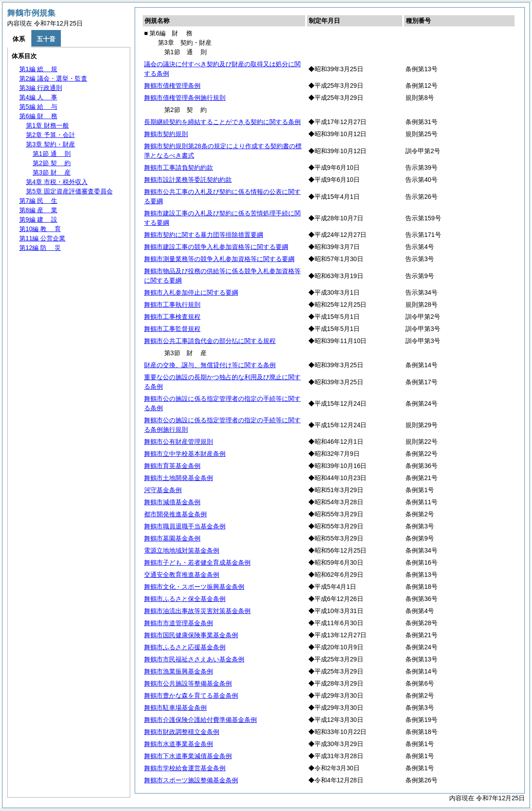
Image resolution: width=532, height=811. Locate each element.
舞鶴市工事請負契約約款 (179, 167)
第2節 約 (52, 163)
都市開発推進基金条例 (175, 514)
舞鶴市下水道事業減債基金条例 (188, 756)
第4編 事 (38, 97)
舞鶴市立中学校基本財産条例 (185, 454)
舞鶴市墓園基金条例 (172, 538)
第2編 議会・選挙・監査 (53, 78)
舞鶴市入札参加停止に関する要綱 (191, 292)
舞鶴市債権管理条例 (172, 86)
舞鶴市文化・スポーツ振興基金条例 (194, 587)
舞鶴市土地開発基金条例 (179, 478)
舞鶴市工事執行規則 (172, 305)
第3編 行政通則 (41, 88)
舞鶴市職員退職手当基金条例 (185, 526)
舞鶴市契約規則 (166, 134)
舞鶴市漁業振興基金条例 (179, 671)
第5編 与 (38, 107)
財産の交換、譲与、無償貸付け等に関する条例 (210, 365)
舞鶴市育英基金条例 (172, 466)
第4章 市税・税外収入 (57, 182)
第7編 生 (38, 201)
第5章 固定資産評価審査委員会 (69, 191)
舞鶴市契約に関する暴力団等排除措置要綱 (204, 235)
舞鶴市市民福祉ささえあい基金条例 (194, 659)
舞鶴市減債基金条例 (172, 502)
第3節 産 (52, 172)
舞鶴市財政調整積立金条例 (182, 732)
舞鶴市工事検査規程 (172, 317)
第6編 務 (38, 116)
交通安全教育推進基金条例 (182, 575)
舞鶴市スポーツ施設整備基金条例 (191, 780)
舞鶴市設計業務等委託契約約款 (188, 180)
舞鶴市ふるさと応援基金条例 (185, 647)
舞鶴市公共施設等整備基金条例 (188, 683)
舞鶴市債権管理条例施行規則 (185, 98)
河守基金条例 (163, 490)
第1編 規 (38, 69)
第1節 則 (52, 154)
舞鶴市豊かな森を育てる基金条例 (191, 695)
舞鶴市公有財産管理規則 (179, 442)
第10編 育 (40, 229)
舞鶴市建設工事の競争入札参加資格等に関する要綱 (216, 247)
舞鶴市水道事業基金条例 (179, 744)
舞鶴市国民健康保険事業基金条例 (191, 635)
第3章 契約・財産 (51, 144)
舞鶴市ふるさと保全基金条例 (185, 599)
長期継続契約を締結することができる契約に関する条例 (222, 122)
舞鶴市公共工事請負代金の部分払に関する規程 (210, 341)
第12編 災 (40, 248)
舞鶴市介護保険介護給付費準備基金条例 (200, 720)
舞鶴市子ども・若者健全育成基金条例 (197, 562)
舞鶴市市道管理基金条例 (179, 623)
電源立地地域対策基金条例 (182, 550)
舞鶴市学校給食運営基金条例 (185, 768)
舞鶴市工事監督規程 (172, 329)
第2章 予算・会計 (51, 135)
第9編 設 (38, 219)
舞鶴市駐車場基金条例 (175, 708)
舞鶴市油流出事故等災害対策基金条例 (197, 611)
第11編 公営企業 (42, 238)
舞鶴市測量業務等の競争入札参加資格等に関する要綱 (219, 259)
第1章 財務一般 (47, 125)
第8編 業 (38, 210)
